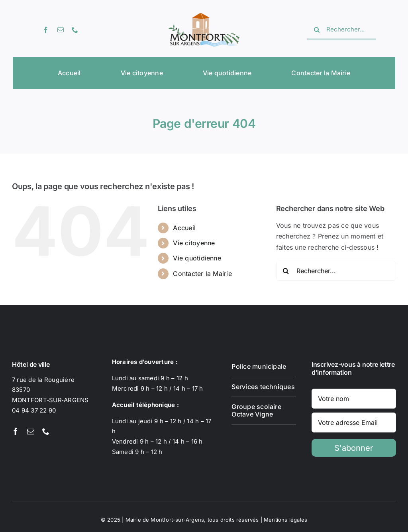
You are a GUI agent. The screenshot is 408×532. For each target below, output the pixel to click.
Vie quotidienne (197, 258)
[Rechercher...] (342, 30)
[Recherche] (317, 30)
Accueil (184, 228)
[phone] (75, 30)
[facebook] (46, 30)
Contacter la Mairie (202, 274)
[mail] (61, 30)
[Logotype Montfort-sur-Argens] (204, 16)
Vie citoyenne (194, 243)
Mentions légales (285, 520)
